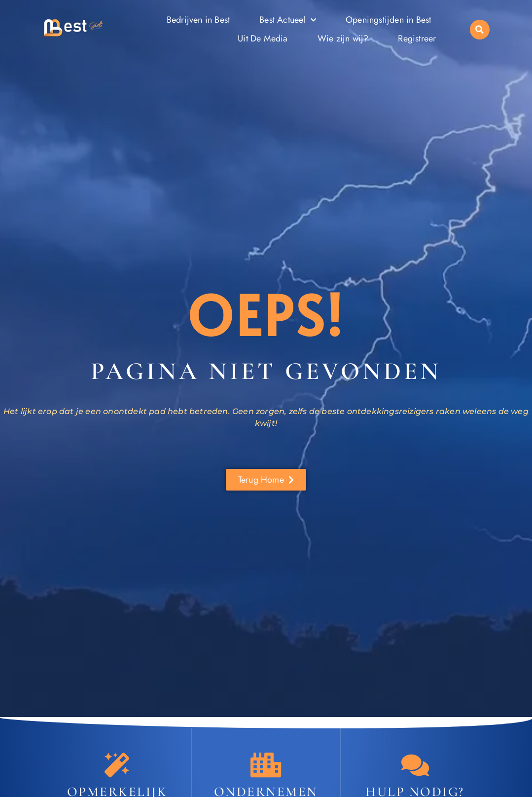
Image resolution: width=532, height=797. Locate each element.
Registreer (417, 38)
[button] (480, 30)
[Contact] (415, 765)
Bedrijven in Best (198, 20)
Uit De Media (263, 38)
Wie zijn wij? (343, 38)
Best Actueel (288, 20)
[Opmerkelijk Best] (117, 765)
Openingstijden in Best (388, 20)
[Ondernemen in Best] (266, 765)
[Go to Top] (494, 723)
